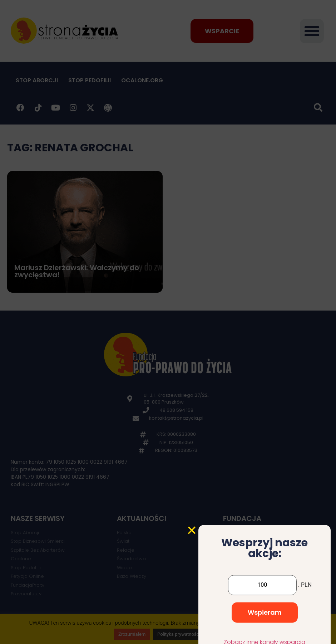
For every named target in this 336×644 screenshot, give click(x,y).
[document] (168, 322)
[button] (192, 571)
